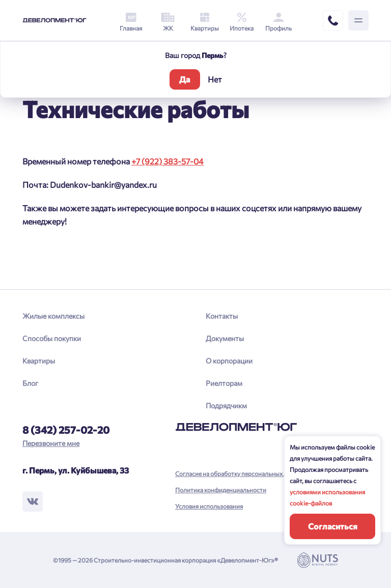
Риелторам (224, 383)
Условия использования (209, 506)
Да (185, 79)
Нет (215, 79)
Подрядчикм (226, 405)
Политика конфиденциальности (221, 490)
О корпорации (229, 361)
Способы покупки (52, 338)
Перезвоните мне (51, 443)
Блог (30, 383)
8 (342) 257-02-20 (66, 430)
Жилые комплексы (53, 316)
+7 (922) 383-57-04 (167, 161)
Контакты (222, 316)
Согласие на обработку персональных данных (240, 473)
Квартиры (39, 361)
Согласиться (333, 526)
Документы (225, 338)
